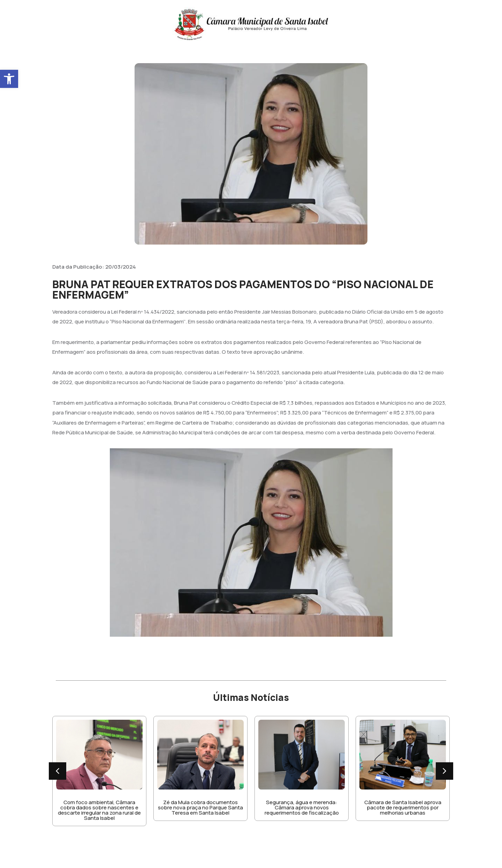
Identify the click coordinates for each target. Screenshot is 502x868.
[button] (9, 79)
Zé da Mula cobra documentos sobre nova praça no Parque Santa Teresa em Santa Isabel (200, 807)
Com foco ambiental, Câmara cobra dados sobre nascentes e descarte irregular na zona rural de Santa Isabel (99, 810)
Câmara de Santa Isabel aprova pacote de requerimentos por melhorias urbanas (403, 807)
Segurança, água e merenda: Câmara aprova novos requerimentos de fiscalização (302, 807)
